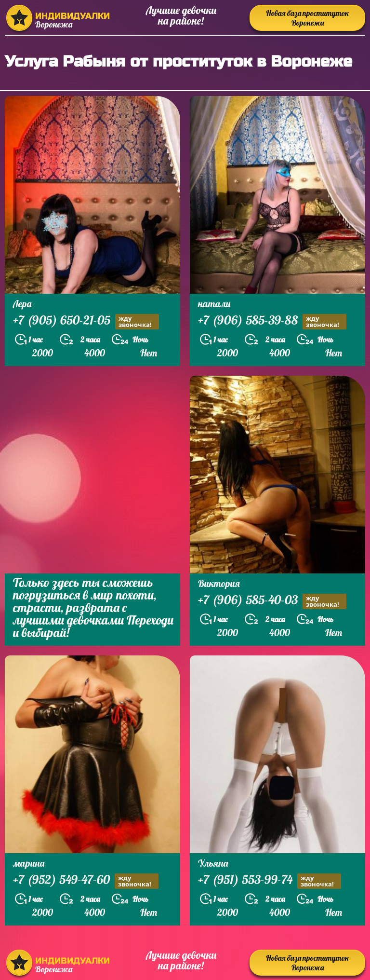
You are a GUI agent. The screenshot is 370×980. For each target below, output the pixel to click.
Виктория (219, 583)
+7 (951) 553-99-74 (270, 881)
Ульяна (213, 863)
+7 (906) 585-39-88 (272, 321)
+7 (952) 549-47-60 (86, 881)
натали (214, 304)
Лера (22, 304)
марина (29, 863)
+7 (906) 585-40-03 (272, 601)
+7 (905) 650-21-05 (86, 321)
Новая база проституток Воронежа (307, 18)
